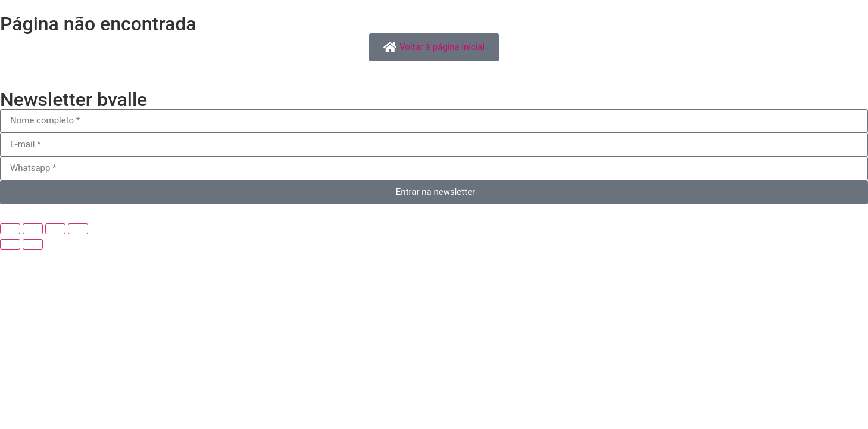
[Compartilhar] (55, 229)
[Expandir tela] (33, 229)
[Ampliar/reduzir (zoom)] (10, 229)
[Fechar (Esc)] (78, 229)
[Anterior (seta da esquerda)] (10, 244)
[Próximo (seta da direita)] (33, 244)
